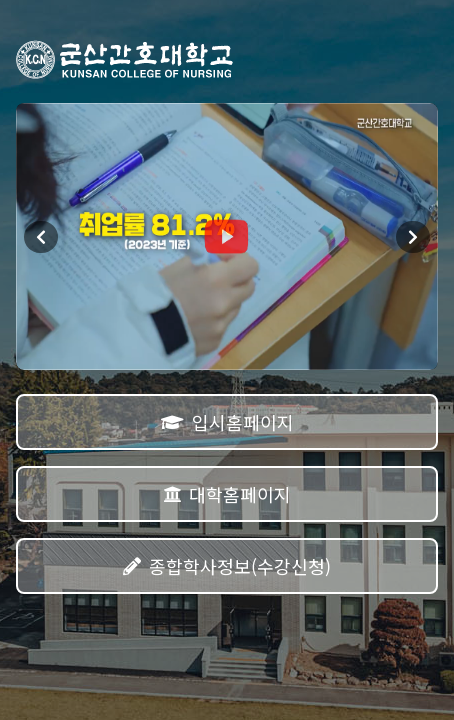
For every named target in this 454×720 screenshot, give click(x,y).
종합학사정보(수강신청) (227, 566)
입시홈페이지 (227, 422)
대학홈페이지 (227, 494)
